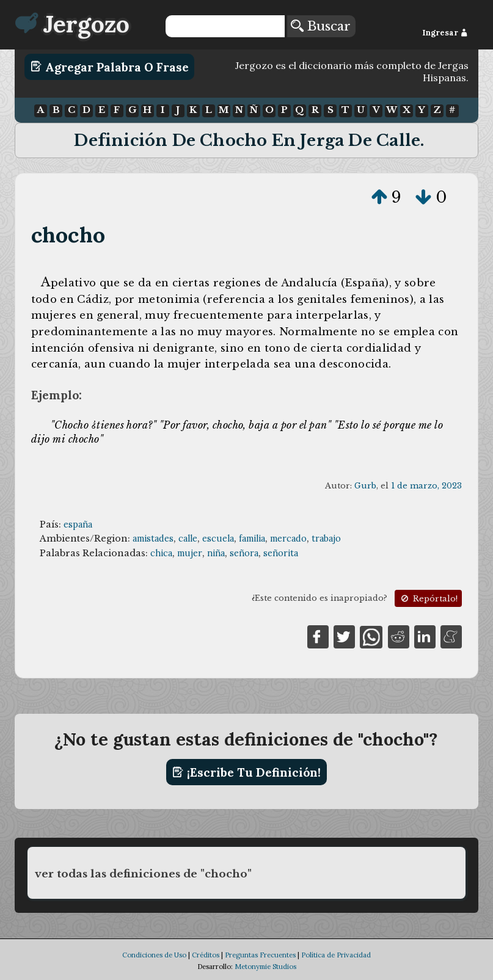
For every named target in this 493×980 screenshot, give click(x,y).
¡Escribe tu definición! (246, 772)
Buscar (321, 26)
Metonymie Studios (265, 967)
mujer (190, 553)
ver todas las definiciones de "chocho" (143, 874)
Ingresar (445, 33)
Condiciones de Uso (154, 955)
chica (161, 553)
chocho (68, 235)
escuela (218, 539)
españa (78, 524)
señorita (281, 553)
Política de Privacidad (336, 955)
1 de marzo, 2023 (426, 486)
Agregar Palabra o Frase (110, 67)
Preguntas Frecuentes (260, 955)
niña (216, 553)
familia (252, 539)
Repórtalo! (428, 599)
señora (244, 553)
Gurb (365, 486)
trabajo (326, 539)
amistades (153, 539)
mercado (288, 539)
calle (188, 539)
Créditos (206, 955)
